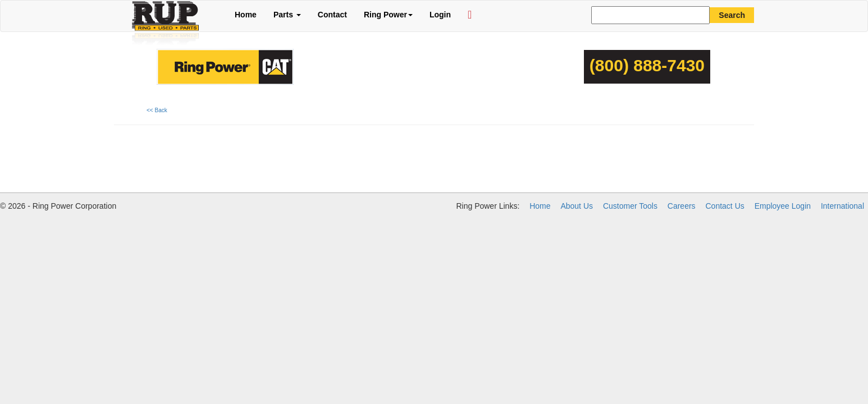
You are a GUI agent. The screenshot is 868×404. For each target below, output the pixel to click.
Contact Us (725, 206)
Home (246, 15)
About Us (577, 206)
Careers (682, 206)
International (842, 206)
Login (440, 15)
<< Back (157, 110)
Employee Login (783, 206)
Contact (332, 15)
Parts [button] (287, 15)
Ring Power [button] (388, 15)
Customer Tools (630, 206)
